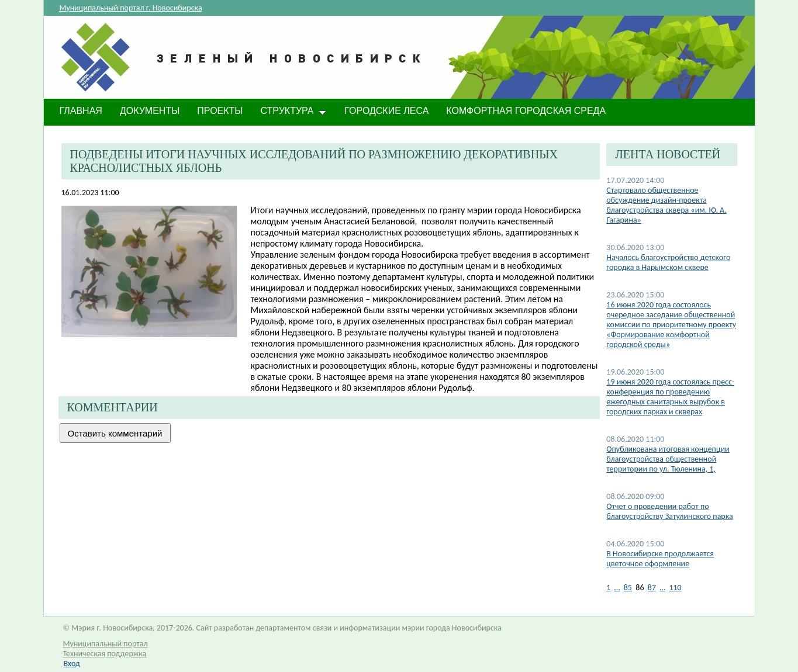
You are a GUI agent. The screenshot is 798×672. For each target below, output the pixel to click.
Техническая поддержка (105, 654)
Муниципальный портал (106, 644)
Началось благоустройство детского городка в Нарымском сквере (668, 262)
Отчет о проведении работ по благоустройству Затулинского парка (669, 511)
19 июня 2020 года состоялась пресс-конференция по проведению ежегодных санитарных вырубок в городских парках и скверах (670, 397)
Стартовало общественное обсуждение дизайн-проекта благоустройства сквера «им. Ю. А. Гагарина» (666, 205)
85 (628, 588)
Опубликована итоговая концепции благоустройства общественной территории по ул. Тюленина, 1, (668, 459)
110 (675, 588)
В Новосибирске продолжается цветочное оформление (660, 559)
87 (652, 588)
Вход (72, 664)
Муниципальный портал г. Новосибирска (131, 8)
